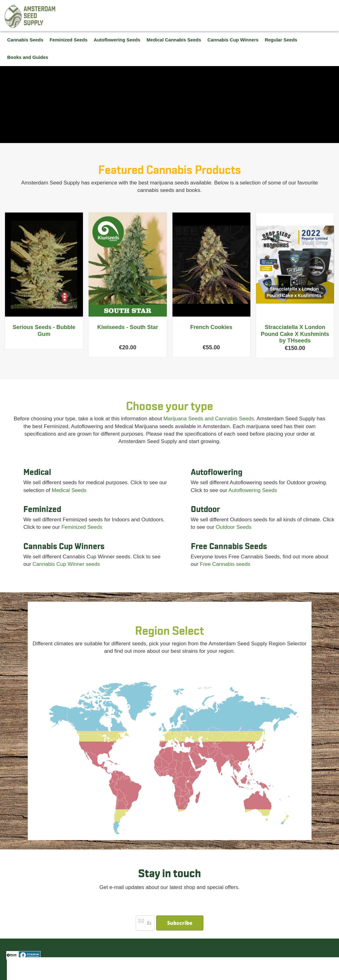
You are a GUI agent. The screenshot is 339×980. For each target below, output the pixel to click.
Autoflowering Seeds (253, 490)
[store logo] (30, 16)
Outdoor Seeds (234, 527)
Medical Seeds (69, 490)
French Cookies (211, 327)
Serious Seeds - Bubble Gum (44, 331)
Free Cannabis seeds (225, 564)
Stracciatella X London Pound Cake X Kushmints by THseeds (295, 334)
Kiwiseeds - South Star (128, 327)
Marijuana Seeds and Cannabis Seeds (209, 419)
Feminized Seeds (82, 527)
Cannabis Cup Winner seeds (66, 564)
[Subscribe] (180, 923)
